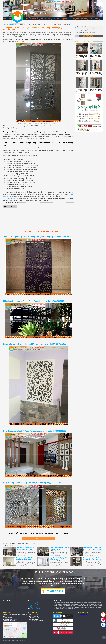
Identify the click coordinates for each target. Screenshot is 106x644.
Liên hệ (91, 18)
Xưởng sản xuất (82, 18)
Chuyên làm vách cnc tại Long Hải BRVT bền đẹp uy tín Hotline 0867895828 (82, 57)
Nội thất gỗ (45, 18)
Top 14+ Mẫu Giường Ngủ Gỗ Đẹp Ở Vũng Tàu (58, 559)
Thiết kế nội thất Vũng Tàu (35, 609)
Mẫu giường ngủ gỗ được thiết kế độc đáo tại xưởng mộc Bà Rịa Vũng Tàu (26, 559)
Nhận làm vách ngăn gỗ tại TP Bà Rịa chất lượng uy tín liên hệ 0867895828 (96, 91)
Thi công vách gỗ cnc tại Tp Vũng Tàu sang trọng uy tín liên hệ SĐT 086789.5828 (96, 74)
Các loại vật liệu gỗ (33, 603)
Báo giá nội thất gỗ (33, 605)
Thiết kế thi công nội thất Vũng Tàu (17, 17)
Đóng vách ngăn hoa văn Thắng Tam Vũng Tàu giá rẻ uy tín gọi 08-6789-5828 (33, 483)
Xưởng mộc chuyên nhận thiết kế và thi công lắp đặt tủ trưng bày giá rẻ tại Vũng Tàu (92, 549)
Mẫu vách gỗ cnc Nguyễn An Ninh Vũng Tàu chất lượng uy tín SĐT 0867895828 (34, 301)
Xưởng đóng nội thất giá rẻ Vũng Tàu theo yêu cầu (59, 548)
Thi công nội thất (32, 18)
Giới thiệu (6, 603)
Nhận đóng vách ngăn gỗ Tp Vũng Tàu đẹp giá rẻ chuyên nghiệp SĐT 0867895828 (35, 431)
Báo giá (98, 18)
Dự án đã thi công (8, 605)
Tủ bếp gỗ (55, 18)
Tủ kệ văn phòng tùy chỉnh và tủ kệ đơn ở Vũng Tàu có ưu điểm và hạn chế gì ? (93, 559)
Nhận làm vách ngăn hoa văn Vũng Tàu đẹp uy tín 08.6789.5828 (95, 57)
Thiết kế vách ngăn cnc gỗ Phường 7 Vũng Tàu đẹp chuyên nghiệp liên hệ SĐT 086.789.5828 (38, 236)
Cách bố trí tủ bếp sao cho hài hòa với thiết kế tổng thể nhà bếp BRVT (25, 549)
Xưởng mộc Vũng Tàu (34, 607)
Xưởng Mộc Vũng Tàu (83, 615)
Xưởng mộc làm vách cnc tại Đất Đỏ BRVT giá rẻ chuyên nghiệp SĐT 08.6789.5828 (35, 344)
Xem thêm (38, 538)
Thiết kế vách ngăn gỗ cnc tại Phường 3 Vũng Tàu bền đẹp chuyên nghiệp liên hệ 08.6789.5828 (82, 92)
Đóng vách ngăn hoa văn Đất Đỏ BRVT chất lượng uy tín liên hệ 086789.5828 (81, 74)
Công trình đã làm (68, 18)
